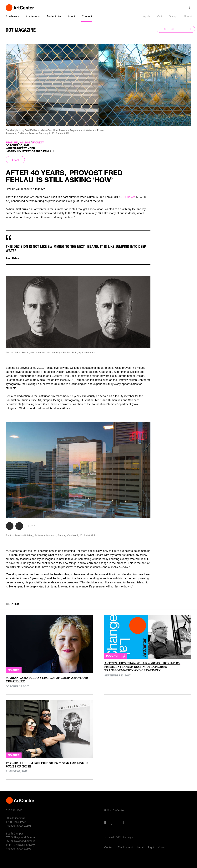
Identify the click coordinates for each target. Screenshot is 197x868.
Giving (173, 16)
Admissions (33, 16)
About (71, 16)
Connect (87, 16)
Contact (109, 847)
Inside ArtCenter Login (121, 837)
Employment (125, 847)
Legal (140, 847)
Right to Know (156, 847)
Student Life (54, 16)
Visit (159, 16)
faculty (38, 142)
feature (12, 142)
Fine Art (130, 197)
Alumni (187, 16)
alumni (25, 142)
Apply (146, 16)
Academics (12, 16)
